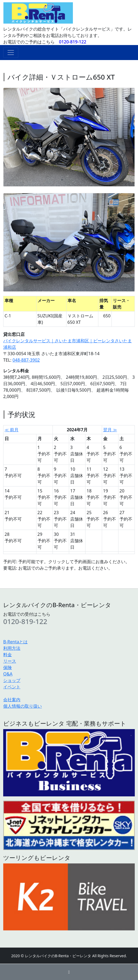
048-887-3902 (26, 360)
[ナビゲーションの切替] (11, 53)
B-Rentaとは (15, 642)
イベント (12, 687)
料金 (8, 655)
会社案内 (12, 700)
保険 (8, 667)
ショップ (12, 680)
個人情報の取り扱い (23, 706)
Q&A (8, 674)
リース (10, 661)
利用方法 (12, 648)
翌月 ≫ (110, 430)
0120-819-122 (73, 42)
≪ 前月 (12, 430)
